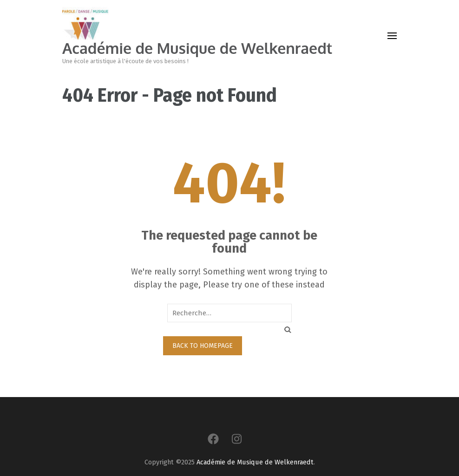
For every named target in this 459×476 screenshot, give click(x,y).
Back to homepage (203, 346)
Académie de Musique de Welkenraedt (197, 48)
